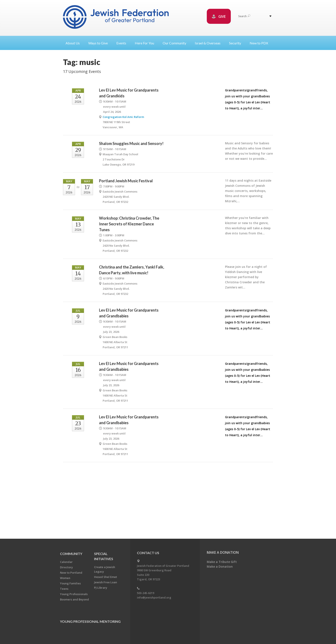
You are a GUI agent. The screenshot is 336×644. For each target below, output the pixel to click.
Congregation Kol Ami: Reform (123, 117)
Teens (64, 589)
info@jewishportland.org (154, 597)
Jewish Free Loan (106, 582)
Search (244, 16)
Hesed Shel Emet (106, 577)
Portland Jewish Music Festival (126, 181)
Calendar (66, 562)
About (74, 43)
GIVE (219, 17)
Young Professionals (74, 594)
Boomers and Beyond (74, 599)
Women (65, 578)
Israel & (209, 43)
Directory (66, 567)
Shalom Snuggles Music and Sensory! (131, 143)
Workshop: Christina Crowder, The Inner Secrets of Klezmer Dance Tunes (129, 224)
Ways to (100, 43)
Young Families (70, 583)
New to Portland (71, 573)
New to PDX (259, 43)
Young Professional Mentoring (90, 621)
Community (71, 554)
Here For (146, 43)
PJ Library (101, 588)
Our (176, 43)
